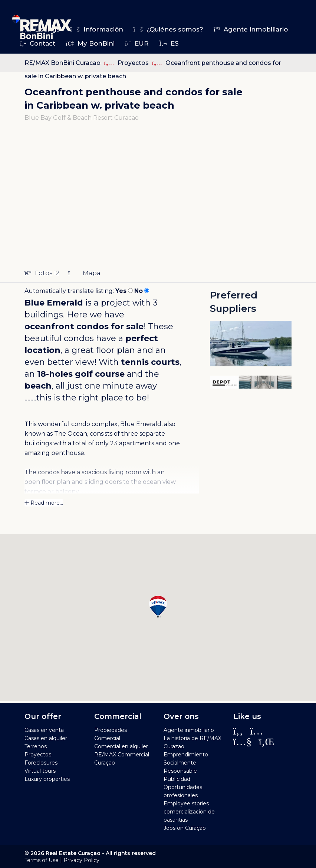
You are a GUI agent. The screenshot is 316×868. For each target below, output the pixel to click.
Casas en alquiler (46, 738)
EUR (137, 43)
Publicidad (177, 779)
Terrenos (36, 746)
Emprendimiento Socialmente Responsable (186, 763)
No (139, 291)
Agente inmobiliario (251, 29)
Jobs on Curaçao (185, 828)
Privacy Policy (81, 860)
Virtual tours (40, 771)
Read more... (44, 503)
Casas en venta (44, 730)
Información (96, 29)
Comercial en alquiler (121, 746)
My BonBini (90, 43)
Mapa (84, 273)
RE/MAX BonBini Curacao (62, 63)
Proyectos (134, 63)
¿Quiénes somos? (168, 29)
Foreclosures (41, 763)
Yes (121, 291)
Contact (38, 43)
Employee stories (186, 803)
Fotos (42, 273)
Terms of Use (42, 860)
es (169, 43)
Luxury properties (47, 779)
